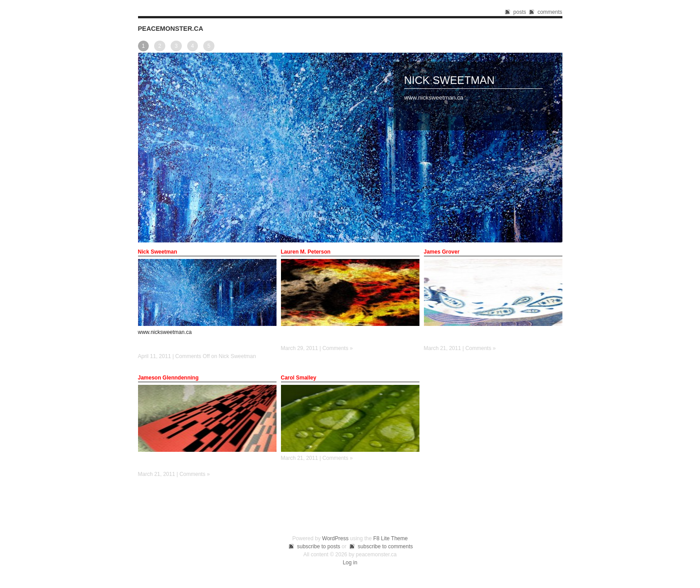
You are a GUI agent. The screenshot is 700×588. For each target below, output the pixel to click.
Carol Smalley (299, 378)
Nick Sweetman (450, 80)
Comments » (338, 348)
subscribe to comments (385, 546)
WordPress (335, 538)
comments (550, 12)
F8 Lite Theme (391, 538)
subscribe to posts (319, 546)
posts (520, 12)
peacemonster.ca (171, 29)
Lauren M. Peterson (306, 252)
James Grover (442, 252)
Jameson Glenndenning (168, 378)
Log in (350, 563)
